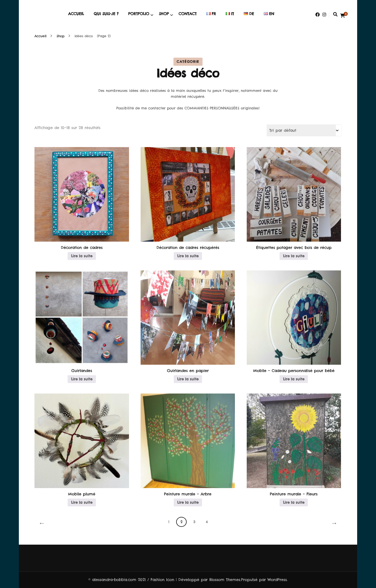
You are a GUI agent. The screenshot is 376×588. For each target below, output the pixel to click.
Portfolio (139, 14)
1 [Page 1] (169, 522)
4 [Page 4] (207, 522)
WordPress (277, 580)
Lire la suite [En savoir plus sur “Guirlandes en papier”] (188, 379)
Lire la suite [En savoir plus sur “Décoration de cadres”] (82, 256)
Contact (188, 14)
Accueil (76, 14)
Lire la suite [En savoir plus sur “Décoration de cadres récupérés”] (188, 256)
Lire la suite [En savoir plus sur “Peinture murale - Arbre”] (188, 502)
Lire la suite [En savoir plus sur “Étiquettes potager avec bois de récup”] (294, 256)
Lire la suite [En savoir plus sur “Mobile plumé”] (82, 502)
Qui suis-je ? (106, 14)
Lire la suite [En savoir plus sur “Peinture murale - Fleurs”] (294, 502)
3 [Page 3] (194, 522)
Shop (164, 14)
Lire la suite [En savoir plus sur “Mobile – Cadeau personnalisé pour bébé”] (294, 379)
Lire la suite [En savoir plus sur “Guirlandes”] (82, 379)
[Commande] (304, 130)
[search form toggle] (335, 14)
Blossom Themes (225, 580)
